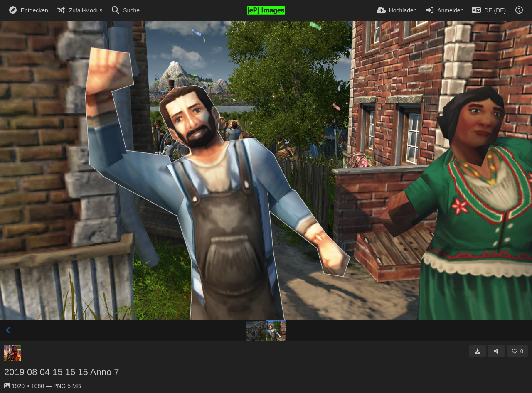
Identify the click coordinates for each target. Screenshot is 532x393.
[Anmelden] (445, 10)
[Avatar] (12, 353)
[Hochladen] (397, 10)
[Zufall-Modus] (80, 10)
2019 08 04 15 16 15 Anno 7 (62, 372)
